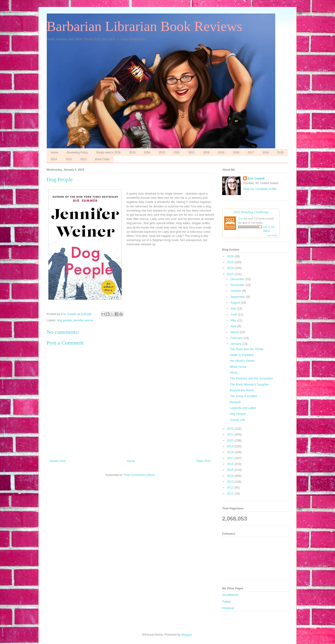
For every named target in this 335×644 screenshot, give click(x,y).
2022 (177, 153)
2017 (251, 153)
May (234, 320)
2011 (231, 493)
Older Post (203, 461)
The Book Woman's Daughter (249, 384)
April (234, 326)
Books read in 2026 (109, 153)
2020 (206, 153)
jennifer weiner (84, 320)
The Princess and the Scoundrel (251, 378)
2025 (132, 153)
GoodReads (230, 595)
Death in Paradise (242, 355)
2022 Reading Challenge (251, 212)
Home (54, 153)
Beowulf (235, 402)
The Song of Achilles (243, 396)
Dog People (238, 414)
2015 (280, 153)
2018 (236, 153)
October (236, 291)
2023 (162, 153)
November (238, 285)
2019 (221, 153)
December (238, 279)
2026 (231, 256)
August (236, 303)
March (235, 332)
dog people (65, 320)
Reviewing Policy (77, 153)
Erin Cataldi (256, 178)
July (234, 308)
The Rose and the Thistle (246, 349)
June (234, 314)
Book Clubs (102, 159)
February (237, 338)
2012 (83, 159)
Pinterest (228, 608)
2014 (54, 159)
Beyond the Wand (242, 390)
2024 (147, 153)
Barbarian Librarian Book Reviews (144, 26)
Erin (241, 219)
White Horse (238, 367)
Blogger (187, 635)
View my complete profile (260, 189)
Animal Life (237, 420)
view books (272, 235)
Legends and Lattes (243, 408)
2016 (266, 153)
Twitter (227, 602)
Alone (233, 373)
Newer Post (58, 461)
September (238, 297)
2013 (69, 159)
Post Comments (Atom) (139, 475)
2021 (192, 153)
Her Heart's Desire (242, 361)
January (236, 344)
